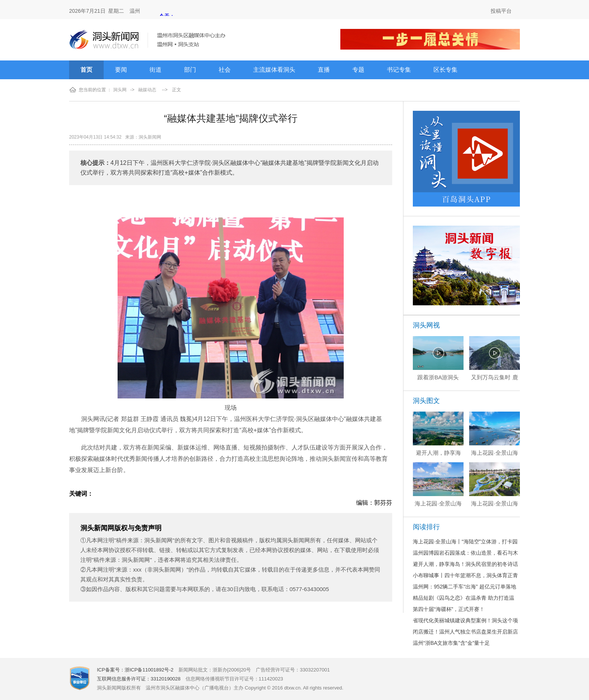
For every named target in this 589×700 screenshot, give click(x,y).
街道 (156, 70)
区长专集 (446, 70)
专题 (358, 70)
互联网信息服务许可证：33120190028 (139, 679)
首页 (86, 70)
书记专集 (399, 70)
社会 (225, 70)
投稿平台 (501, 11)
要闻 (121, 70)
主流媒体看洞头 (274, 70)
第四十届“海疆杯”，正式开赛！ (449, 609)
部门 (190, 70)
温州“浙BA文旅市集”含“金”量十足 (451, 643)
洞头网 (120, 90)
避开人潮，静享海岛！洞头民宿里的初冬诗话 (465, 564)
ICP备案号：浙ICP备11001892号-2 (135, 670)
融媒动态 (147, 90)
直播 (324, 70)
